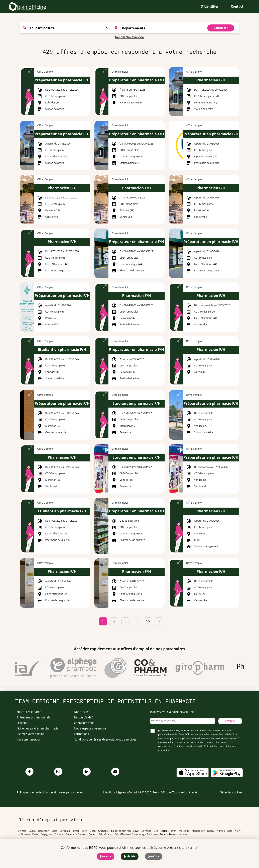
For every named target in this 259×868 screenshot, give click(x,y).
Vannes (183, 834)
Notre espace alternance (90, 728)
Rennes (82, 834)
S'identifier (210, 6)
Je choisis (130, 856)
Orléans (25, 834)
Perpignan (46, 834)
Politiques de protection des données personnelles (50, 792)
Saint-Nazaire (122, 834)
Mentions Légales (115, 792)
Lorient (165, 831)
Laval (136, 831)
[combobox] (157, 28)
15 (148, 621)
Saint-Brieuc (105, 834)
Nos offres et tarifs (29, 712)
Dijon (93, 831)
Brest (76, 831)
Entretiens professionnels (33, 717)
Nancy (211, 831)
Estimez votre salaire (30, 734)
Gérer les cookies (231, 792)
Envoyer (230, 721)
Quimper (71, 834)
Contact (237, 6)
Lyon (174, 831)
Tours (163, 834)
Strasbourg (138, 834)
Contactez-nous (84, 723)
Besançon (44, 831)
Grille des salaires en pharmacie (38, 728)
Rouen (92, 834)
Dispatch (23, 723)
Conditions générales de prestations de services (105, 739)
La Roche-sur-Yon (121, 831)
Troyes (172, 834)
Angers (22, 831)
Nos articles (82, 712)
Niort (238, 831)
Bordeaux (65, 831)
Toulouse (152, 834)
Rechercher (221, 28)
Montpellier (198, 831)
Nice (230, 831)
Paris (35, 834)
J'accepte (106, 856)
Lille (156, 831)
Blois (54, 831)
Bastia (32, 831)
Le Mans (146, 831)
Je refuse (154, 856)
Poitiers (59, 834)
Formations (81, 734)
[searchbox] (162, 28)
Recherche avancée (129, 37)
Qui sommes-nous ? (30, 739)
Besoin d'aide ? (84, 717)
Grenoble (103, 831)
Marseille (184, 831)
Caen (84, 831)
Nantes (221, 831)
